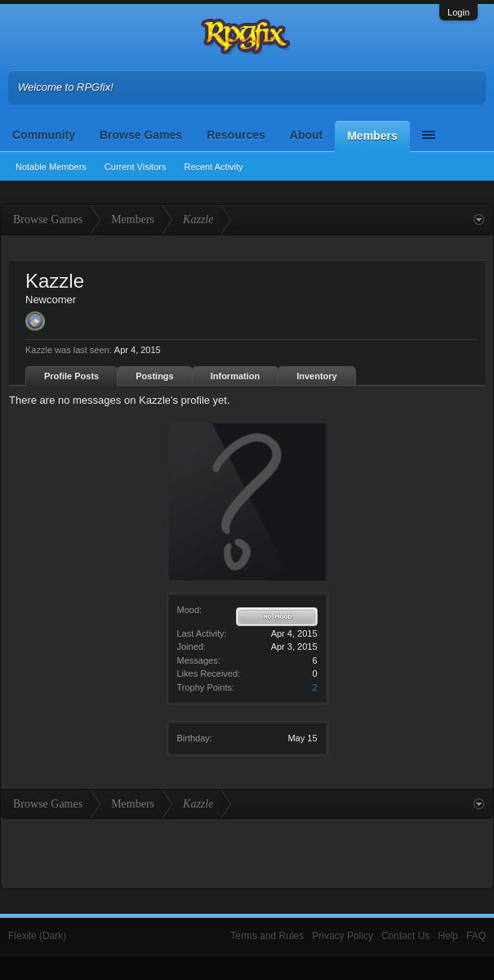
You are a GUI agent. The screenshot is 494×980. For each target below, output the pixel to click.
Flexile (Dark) (37, 936)
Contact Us (405, 936)
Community (44, 135)
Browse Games (141, 135)
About (306, 135)
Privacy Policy (343, 936)
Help (448, 936)
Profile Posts (71, 376)
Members (372, 136)
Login (458, 12)
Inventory (317, 376)
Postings (154, 376)
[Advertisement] (247, 852)
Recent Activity (213, 167)
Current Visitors (136, 167)
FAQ (476, 936)
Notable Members (51, 167)
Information (236, 376)
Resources (236, 135)
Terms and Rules (267, 936)
